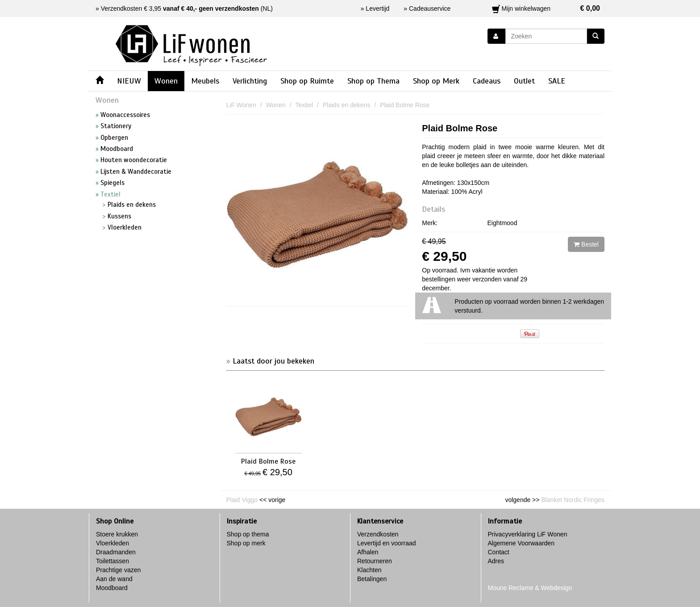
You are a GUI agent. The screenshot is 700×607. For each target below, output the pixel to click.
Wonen (166, 81)
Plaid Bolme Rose (460, 128)
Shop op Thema (373, 81)
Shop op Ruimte (307, 81)
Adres (496, 561)
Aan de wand (114, 579)
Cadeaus (487, 81)
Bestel (586, 244)
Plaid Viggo (242, 500)
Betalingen (372, 579)
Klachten (369, 570)
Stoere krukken (117, 534)
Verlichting (250, 81)
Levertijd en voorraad (387, 543)
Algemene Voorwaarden (521, 543)
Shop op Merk (436, 81)
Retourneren (375, 561)
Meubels (205, 81)
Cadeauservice (430, 8)
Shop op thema (248, 534)
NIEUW (129, 81)
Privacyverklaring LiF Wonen (528, 534)
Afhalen (368, 552)
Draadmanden (116, 552)
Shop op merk (246, 543)
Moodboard (112, 588)
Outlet (524, 81)
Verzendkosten (378, 534)
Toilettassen (112, 561)
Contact (499, 552)
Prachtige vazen (118, 570)
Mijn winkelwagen (546, 8)
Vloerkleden (112, 543)
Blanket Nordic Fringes (573, 500)
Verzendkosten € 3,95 (180, 8)
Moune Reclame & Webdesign (530, 588)
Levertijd (377, 8)
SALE (557, 81)
